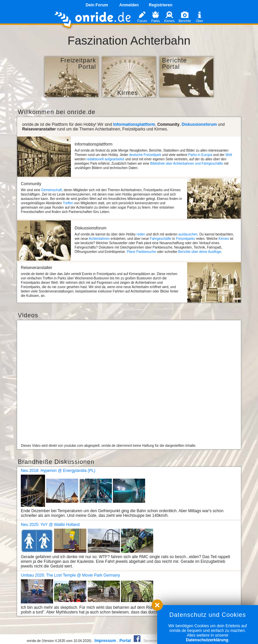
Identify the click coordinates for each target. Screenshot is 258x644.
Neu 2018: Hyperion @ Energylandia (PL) (58, 471)
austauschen (188, 234)
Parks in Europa (200, 155)
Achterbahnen (99, 239)
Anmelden (129, 5)
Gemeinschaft (52, 190)
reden (141, 234)
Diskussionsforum (199, 124)
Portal (125, 641)
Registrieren (161, 5)
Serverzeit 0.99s (156, 641)
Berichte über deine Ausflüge (200, 252)
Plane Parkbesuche (141, 252)
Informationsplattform (134, 124)
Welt (229, 155)
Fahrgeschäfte (161, 239)
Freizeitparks (185, 239)
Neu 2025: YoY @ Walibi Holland (50, 525)
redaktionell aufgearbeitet (105, 159)
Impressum (105, 641)
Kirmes (224, 239)
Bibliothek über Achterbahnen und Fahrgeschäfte (187, 164)
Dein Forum (97, 5)
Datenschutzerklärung (207, 640)
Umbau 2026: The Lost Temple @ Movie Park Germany (70, 575)
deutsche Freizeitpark (145, 155)
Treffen (68, 203)
